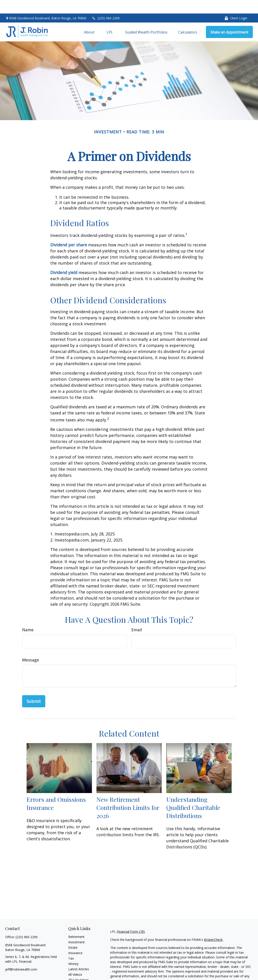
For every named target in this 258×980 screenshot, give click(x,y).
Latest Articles (79, 956)
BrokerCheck (213, 926)
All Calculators (79, 966)
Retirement (76, 923)
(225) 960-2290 (106, 5)
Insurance (75, 939)
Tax (71, 945)
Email (137, 616)
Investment (76, 929)
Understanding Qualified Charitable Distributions (193, 794)
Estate (73, 934)
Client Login (236, 5)
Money (73, 950)
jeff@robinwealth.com (21, 956)
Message (31, 646)
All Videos (75, 961)
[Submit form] (34, 688)
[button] (89, 18)
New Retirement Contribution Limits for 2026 (128, 794)
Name (28, 616)
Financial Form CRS (131, 918)
